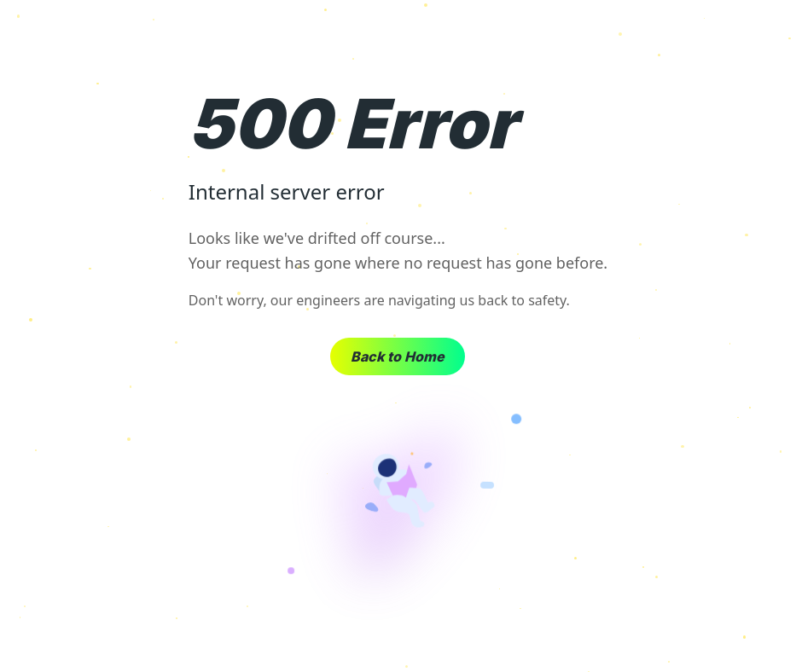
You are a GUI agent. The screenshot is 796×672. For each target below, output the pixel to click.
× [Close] (770, 34)
